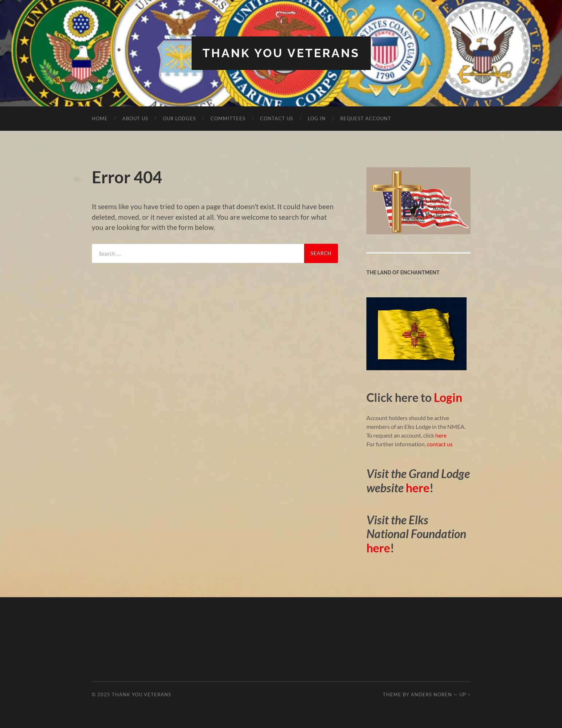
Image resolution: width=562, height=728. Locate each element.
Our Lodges (179, 118)
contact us (440, 444)
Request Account (366, 118)
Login (448, 397)
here (440, 435)
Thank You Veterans (281, 53)
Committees (228, 118)
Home (100, 118)
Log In (317, 118)
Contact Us (277, 118)
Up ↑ (465, 694)
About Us (135, 118)
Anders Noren (431, 694)
